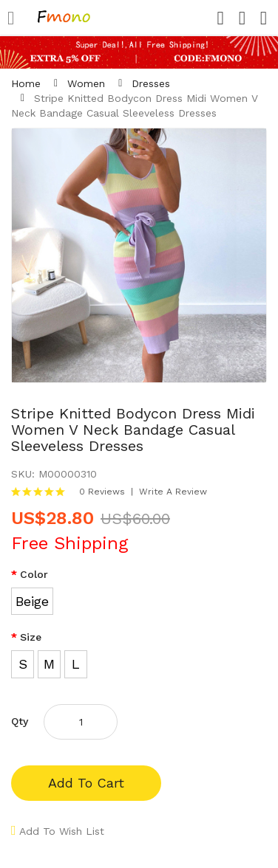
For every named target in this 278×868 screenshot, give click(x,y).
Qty (20, 721)
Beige (32, 601)
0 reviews (102, 492)
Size (31, 637)
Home (26, 83)
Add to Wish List (62, 831)
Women (86, 83)
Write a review (173, 492)
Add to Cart (86, 783)
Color (34, 574)
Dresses (151, 83)
